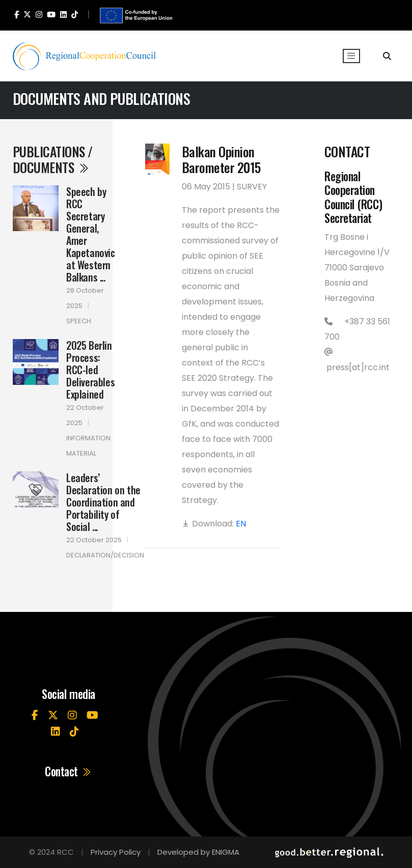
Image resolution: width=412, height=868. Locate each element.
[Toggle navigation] (351, 56)
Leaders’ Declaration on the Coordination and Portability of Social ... (103, 502)
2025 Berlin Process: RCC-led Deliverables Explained (90, 370)
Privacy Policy (116, 852)
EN (241, 524)
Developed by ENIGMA (198, 852)
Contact (68, 772)
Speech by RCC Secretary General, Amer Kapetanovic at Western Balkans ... (91, 234)
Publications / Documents (53, 159)
